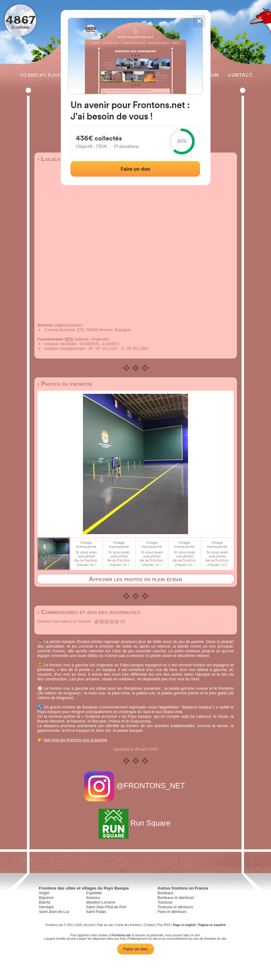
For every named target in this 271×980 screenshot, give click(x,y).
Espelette (94, 893)
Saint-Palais (96, 912)
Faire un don (136, 949)
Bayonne (46, 898)
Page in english (184, 925)
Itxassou (93, 898)
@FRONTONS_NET (135, 786)
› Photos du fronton (65, 384)
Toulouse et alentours (175, 907)
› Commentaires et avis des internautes (89, 612)
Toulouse (165, 902)
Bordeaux (165, 893)
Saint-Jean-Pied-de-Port (106, 907)
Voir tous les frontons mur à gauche (75, 740)
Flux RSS (164, 925)
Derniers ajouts (44, 75)
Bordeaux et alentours (176, 898)
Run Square (135, 823)
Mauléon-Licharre (101, 902)
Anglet (44, 893)
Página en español (212, 925)
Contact (239, 75)
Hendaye (46, 907)
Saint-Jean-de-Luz (54, 912)
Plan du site (105, 925)
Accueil (89, 925)
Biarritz (45, 902)
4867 (20, 19)
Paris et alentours (172, 912)
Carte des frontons (128, 925)
